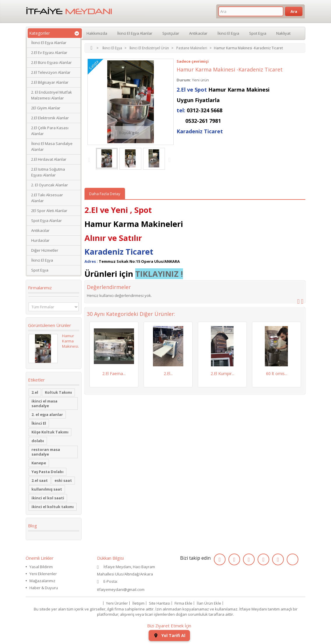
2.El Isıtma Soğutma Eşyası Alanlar (48, 172)
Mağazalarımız (42, 581)
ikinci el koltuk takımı (53, 507)
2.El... (168, 373)
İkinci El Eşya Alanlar (49, 43)
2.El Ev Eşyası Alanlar (49, 52)
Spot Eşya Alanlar (46, 220)
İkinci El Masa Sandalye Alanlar (52, 146)
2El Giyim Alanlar (46, 108)
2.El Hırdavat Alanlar (49, 159)
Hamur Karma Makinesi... (71, 341)
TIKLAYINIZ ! (159, 274)
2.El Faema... (114, 373)
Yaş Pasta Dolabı (47, 472)
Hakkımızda (97, 33)
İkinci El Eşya (42, 260)
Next (171, 160)
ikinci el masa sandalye (44, 403)
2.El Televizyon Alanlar (51, 72)
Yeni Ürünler (117, 603)
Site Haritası (160, 603)
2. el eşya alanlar (47, 414)
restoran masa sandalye (46, 452)
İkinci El (39, 423)
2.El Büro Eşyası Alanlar (51, 62)
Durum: (184, 80)
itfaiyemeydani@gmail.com (121, 589)
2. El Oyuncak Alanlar (50, 185)
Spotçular (171, 33)
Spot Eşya (40, 270)
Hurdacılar (40, 240)
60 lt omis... (277, 373)
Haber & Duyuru (44, 588)
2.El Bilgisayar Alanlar (50, 82)
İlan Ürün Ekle (209, 603)
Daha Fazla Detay (105, 194)
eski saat (63, 480)
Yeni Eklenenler (43, 574)
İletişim (138, 603)
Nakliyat (283, 33)
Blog (32, 526)
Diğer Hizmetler (45, 250)
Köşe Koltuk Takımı (50, 432)
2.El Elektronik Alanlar (50, 118)
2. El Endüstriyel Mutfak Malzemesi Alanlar (52, 95)
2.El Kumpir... (222, 373)
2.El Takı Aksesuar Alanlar (47, 198)
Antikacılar (40, 230)
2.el (35, 392)
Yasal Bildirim (41, 567)
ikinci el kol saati (48, 498)
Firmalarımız (40, 288)
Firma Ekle (183, 603)
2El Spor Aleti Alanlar (49, 211)
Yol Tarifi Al (169, 635)
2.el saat (40, 480)
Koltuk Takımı (58, 392)
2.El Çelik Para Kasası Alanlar (50, 131)
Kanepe (39, 463)
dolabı (38, 441)
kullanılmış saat (47, 489)
